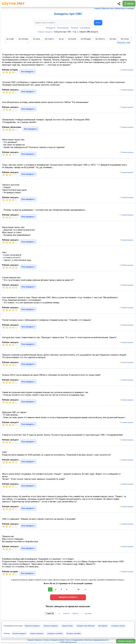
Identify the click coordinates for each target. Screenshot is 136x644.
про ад (61, 39)
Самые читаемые (37, 634)
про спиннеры (23, 39)
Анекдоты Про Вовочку (85, 626)
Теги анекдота (28, 72)
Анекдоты (51, 28)
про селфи (10, 39)
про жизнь (37, 39)
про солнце (125, 39)
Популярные (63, 28)
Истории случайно (74, 634)
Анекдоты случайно (55, 634)
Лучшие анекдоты (19, 634)
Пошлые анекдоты (51, 626)
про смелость (100, 39)
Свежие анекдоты (126, 641)
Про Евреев (103, 626)
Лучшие (74, 28)
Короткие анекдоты (32, 626)
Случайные (85, 28)
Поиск (98, 23)
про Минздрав (86, 39)
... (72, 589)
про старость (49, 39)
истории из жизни (118, 626)
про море (113, 39)
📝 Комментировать (126, 70)
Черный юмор (67, 626)
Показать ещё (124, 42)
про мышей (72, 39)
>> (85, 589)
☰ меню (129, 4)
